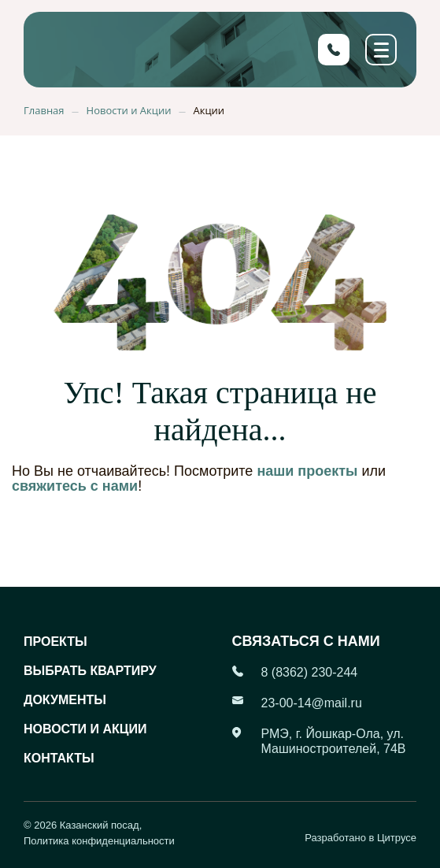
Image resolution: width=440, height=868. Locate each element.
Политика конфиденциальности (99, 841)
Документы (65, 700)
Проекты (55, 642)
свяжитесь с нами (75, 486)
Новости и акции (85, 729)
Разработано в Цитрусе (361, 838)
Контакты (59, 758)
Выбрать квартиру (90, 671)
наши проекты (307, 471)
